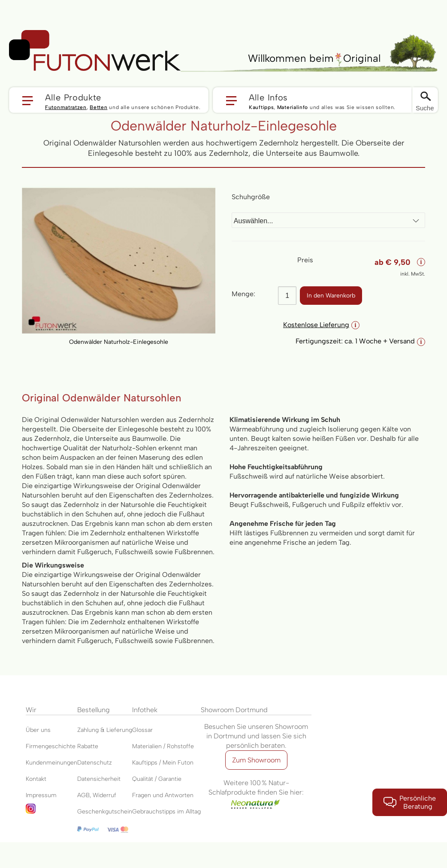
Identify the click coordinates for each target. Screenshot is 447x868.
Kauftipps (261, 107)
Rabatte (88, 746)
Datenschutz (95, 763)
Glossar (142, 730)
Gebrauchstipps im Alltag (166, 812)
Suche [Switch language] (425, 108)
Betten (98, 107)
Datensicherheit (99, 779)
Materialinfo (293, 107)
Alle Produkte (73, 97)
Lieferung (119, 730)
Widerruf (104, 795)
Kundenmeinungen (51, 763)
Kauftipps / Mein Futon (163, 763)
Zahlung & (92, 730)
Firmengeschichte (51, 746)
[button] (109, 100)
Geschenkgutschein (105, 812)
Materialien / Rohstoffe (163, 746)
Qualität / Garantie (157, 779)
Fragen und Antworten (163, 795)
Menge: (243, 294)
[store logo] (95, 51)
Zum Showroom (256, 760)
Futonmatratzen (66, 107)
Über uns (38, 730)
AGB (83, 795)
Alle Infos (268, 97)
